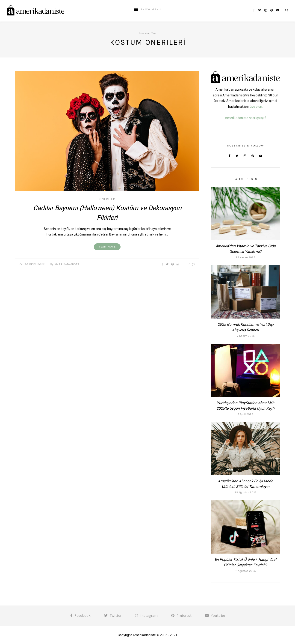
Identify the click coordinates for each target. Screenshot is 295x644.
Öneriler (107, 199)
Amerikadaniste (67, 264)
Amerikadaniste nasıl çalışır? (246, 118)
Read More (107, 247)
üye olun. (256, 107)
